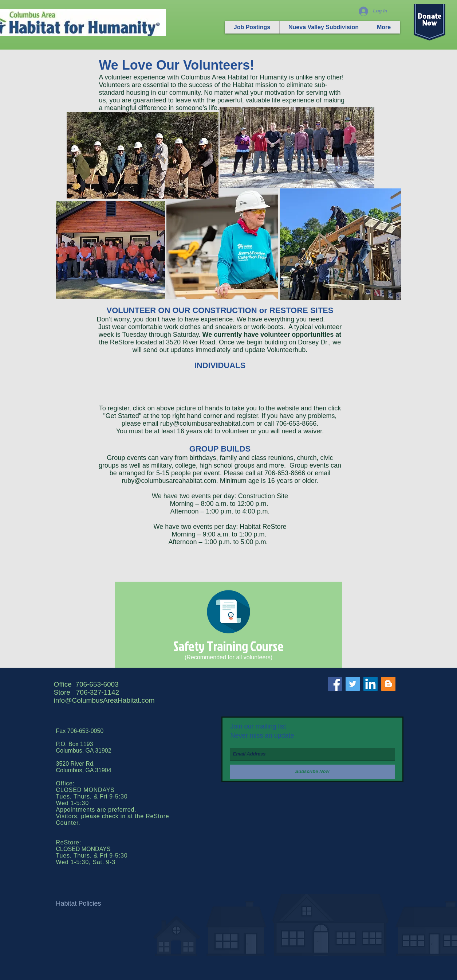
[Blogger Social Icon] (388, 684)
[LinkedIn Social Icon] (371, 684)
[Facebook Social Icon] (335, 684)
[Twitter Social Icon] (353, 684)
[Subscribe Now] (312, 772)
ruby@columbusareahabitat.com (169, 481)
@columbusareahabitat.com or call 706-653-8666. (246, 423)
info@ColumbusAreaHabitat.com (104, 700)
